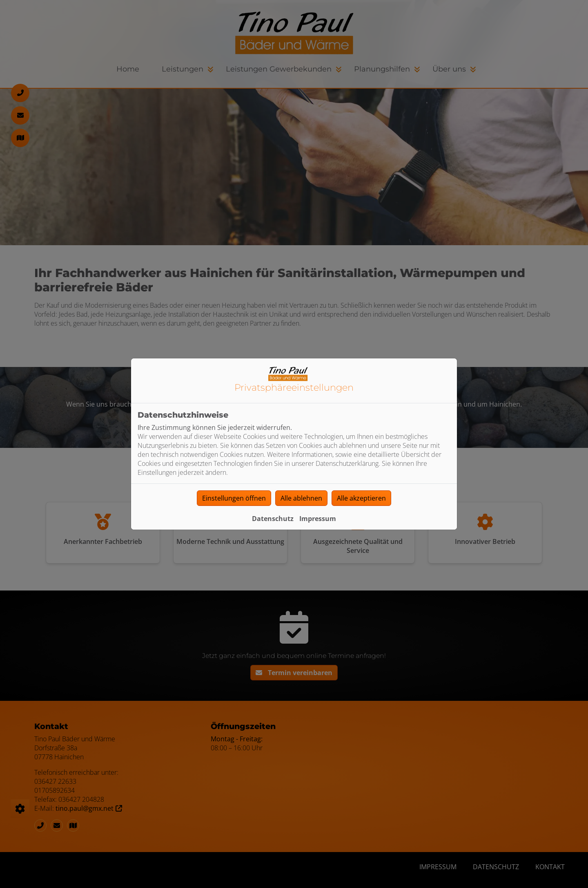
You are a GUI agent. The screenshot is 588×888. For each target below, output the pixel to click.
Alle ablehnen (301, 498)
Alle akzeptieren (361, 498)
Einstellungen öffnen (234, 498)
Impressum (318, 519)
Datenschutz (273, 519)
